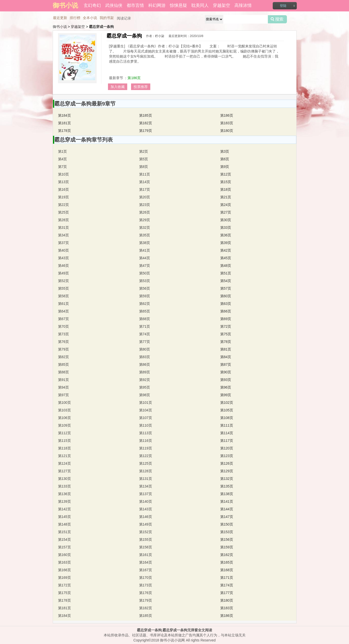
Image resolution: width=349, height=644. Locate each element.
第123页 (227, 456)
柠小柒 (160, 36)
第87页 (226, 364)
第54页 (226, 281)
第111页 (227, 425)
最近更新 (60, 18)
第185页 (146, 115)
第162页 (227, 555)
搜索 (277, 19)
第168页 (227, 570)
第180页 (227, 131)
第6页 (225, 159)
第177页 (227, 593)
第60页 (226, 296)
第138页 (227, 494)
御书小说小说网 (172, 640)
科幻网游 (157, 5)
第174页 (227, 585)
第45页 (226, 258)
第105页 (227, 410)
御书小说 (60, 27)
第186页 (134, 78)
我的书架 (107, 18)
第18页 (226, 189)
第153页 (227, 532)
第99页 (226, 395)
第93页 (226, 380)
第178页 (65, 131)
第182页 (146, 123)
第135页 (227, 486)
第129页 (227, 471)
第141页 (227, 501)
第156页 (227, 539)
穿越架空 (222, 5)
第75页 (226, 334)
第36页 (226, 235)
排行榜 (75, 18)
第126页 (227, 463)
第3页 (225, 151)
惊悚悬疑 (178, 5)
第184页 (65, 115)
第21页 (226, 197)
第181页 (65, 123)
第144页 (227, 509)
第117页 (227, 441)
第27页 (226, 212)
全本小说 (90, 18)
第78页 (226, 342)
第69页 (226, 319)
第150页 (227, 524)
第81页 (226, 349)
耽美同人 (200, 5)
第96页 (226, 387)
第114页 (227, 433)
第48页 (226, 266)
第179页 (146, 131)
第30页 (226, 220)
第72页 (226, 326)
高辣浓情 (243, 5)
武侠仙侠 (114, 5)
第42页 (226, 250)
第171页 (227, 578)
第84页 (226, 357)
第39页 (226, 243)
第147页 (227, 517)
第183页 (227, 123)
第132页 (227, 479)
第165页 (227, 562)
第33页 (226, 228)
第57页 (226, 288)
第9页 (225, 167)
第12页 (226, 174)
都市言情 (135, 5)
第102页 (227, 403)
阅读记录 (124, 18)
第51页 (226, 273)
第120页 (227, 448)
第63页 (226, 304)
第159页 (227, 547)
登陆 (283, 6)
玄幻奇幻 (92, 5)
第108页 (227, 418)
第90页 (226, 372)
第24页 (226, 205)
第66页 (226, 311)
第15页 (226, 182)
